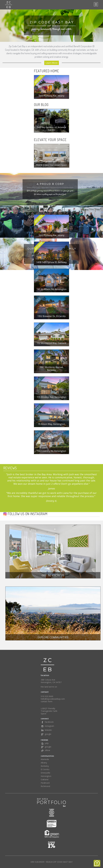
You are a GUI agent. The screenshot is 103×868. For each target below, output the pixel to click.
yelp (45, 743)
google (46, 734)
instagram (47, 726)
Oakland (45, 779)
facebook (47, 722)
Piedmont (45, 783)
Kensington (46, 776)
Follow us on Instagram (28, 514)
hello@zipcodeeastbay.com (53, 699)
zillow (45, 750)
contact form (47, 701)
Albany (44, 763)
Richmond (45, 786)
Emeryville (46, 773)
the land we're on (49, 687)
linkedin (46, 730)
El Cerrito (45, 769)
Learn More (52, 63)
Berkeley (45, 766)
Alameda (45, 759)
